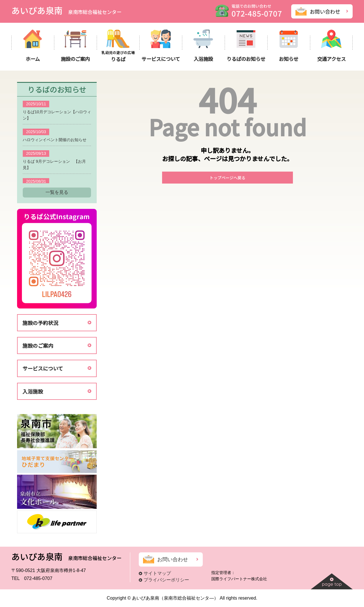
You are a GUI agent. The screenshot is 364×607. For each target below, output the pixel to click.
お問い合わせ (325, 11)
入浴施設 (33, 391)
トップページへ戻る (227, 178)
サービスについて (43, 368)
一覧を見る (57, 192)
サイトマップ (157, 573)
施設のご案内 (38, 345)
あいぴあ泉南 (66, 10)
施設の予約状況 (40, 323)
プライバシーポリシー (166, 580)
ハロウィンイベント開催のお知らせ (55, 140)
